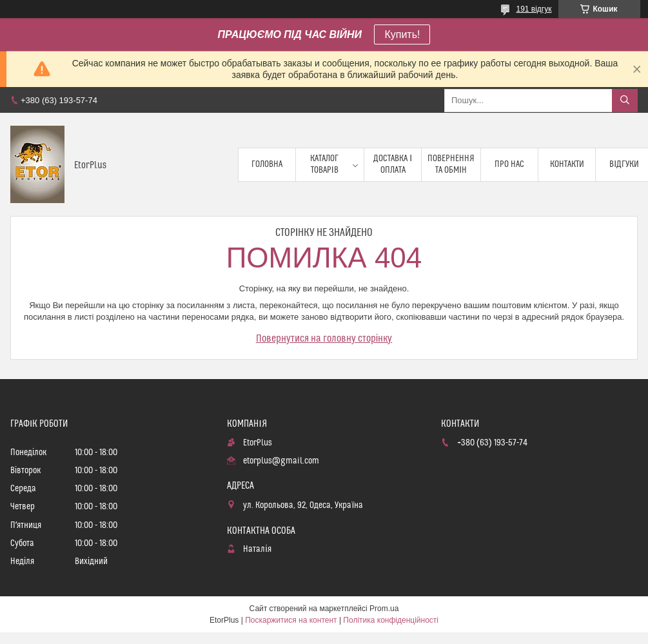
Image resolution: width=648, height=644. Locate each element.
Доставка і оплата (393, 164)
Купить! (402, 34)
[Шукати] (625, 101)
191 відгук (534, 9)
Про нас (509, 164)
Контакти (567, 164)
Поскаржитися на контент (291, 620)
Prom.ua (384, 609)
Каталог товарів (324, 164)
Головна (267, 164)
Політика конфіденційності (391, 620)
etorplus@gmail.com (281, 461)
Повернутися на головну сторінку (324, 338)
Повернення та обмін (451, 164)
